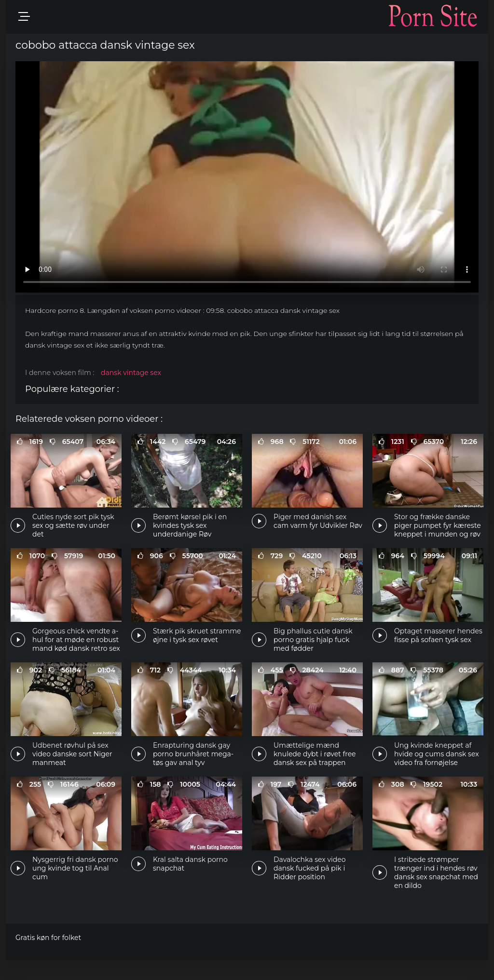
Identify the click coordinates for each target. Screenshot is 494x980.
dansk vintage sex (131, 373)
